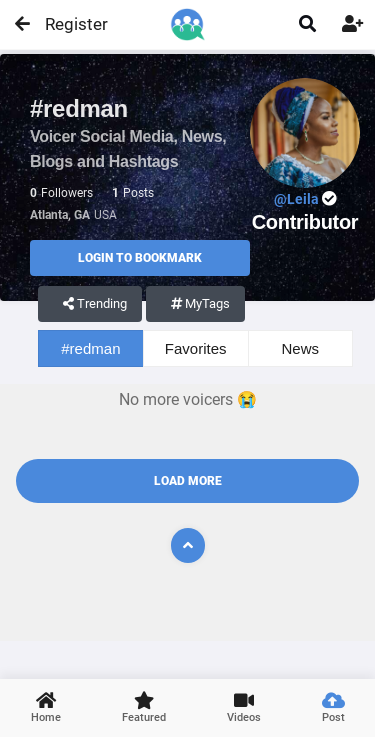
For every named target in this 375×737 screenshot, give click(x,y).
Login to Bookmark (140, 258)
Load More (188, 481)
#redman (90, 348)
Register (67, 24)
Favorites (196, 348)
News (301, 348)
